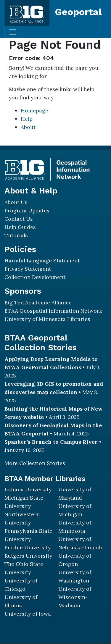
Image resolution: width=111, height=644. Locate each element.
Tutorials (16, 235)
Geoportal (78, 12)
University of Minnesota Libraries (47, 319)
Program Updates (27, 210)
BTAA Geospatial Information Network (53, 311)
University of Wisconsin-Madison (75, 597)
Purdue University (28, 547)
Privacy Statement (28, 269)
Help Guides (20, 227)
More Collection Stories (35, 463)
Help (27, 119)
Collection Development (35, 277)
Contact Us (19, 219)
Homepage (34, 110)
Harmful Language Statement (42, 260)
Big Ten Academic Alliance (38, 302)
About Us (16, 202)
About (28, 127)
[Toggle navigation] (13, 32)
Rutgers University (28, 556)
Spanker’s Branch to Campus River (51, 442)
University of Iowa (28, 614)
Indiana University (28, 489)
